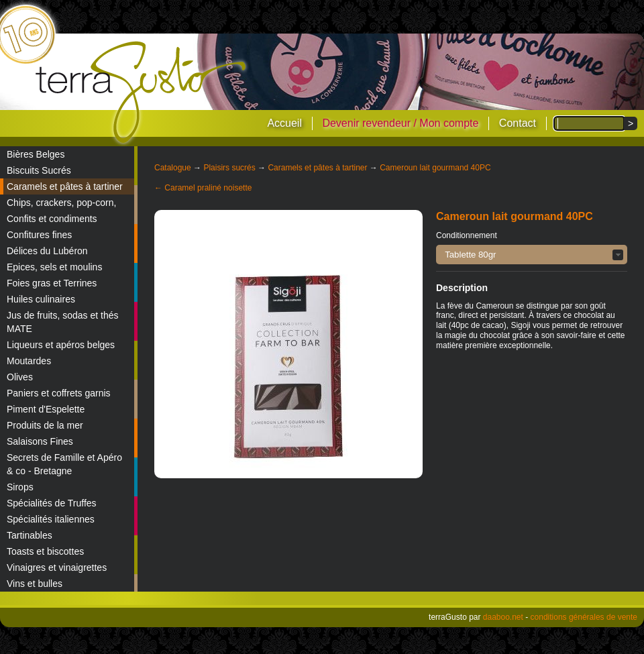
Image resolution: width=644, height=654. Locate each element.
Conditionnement (467, 235)
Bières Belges (36, 154)
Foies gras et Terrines (52, 283)
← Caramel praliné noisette (203, 188)
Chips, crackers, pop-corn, (61, 203)
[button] (532, 255)
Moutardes (29, 361)
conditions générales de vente (584, 617)
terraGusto (142, 93)
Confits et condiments (52, 219)
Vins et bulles (35, 584)
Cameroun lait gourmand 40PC (435, 168)
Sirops (20, 487)
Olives (20, 377)
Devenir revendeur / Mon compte (400, 123)
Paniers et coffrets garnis (59, 393)
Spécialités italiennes (51, 519)
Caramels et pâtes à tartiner (65, 186)
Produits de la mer (45, 425)
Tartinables (30, 535)
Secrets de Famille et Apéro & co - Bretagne (64, 464)
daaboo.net (503, 617)
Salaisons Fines (40, 441)
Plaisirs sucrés (229, 168)
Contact (518, 123)
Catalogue (173, 168)
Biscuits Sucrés (39, 170)
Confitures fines (39, 235)
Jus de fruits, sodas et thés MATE (63, 322)
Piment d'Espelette (46, 409)
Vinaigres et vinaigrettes (57, 567)
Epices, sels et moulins (54, 267)
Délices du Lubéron (47, 251)
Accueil (284, 123)
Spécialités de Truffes (52, 503)
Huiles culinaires (41, 299)
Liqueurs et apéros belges (61, 345)
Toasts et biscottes (45, 551)
